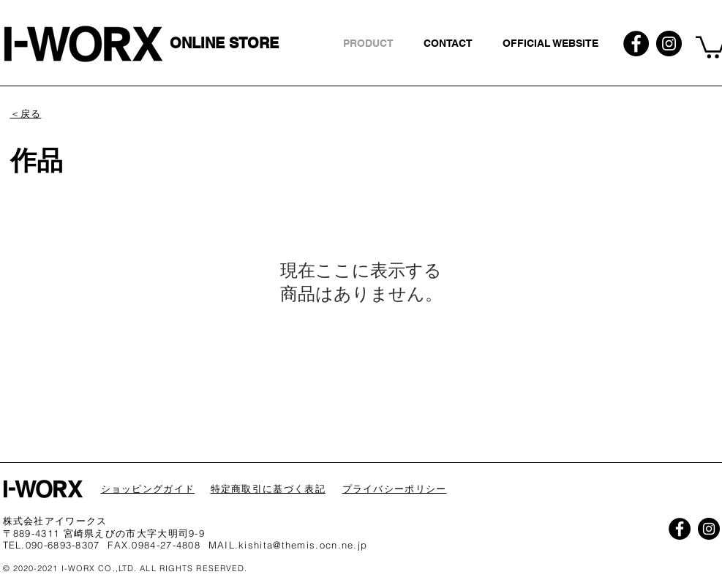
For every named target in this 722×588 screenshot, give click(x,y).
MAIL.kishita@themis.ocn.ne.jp (288, 545)
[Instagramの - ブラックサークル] (669, 44)
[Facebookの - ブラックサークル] (636, 44)
